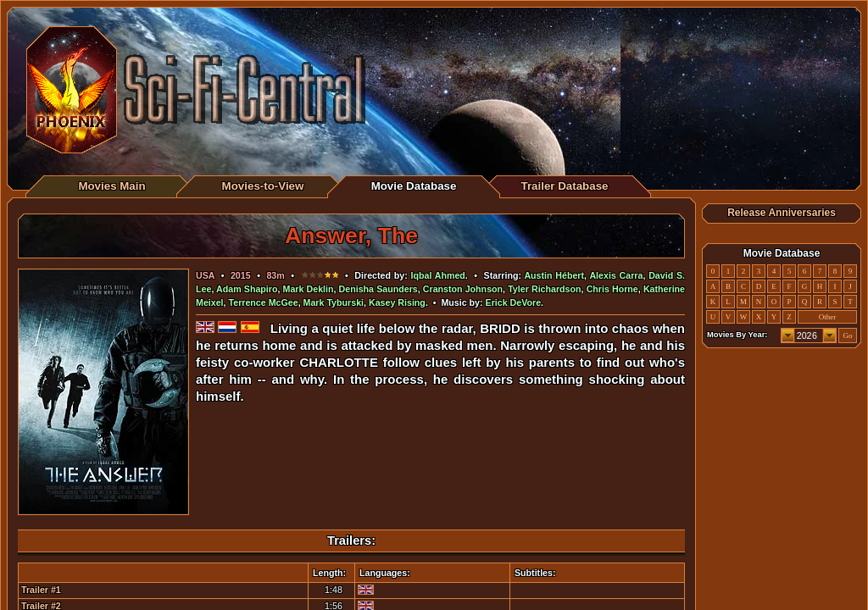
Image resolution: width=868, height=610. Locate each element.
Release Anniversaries (782, 213)
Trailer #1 (41, 590)
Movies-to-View (263, 186)
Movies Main (111, 186)
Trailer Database (565, 186)
